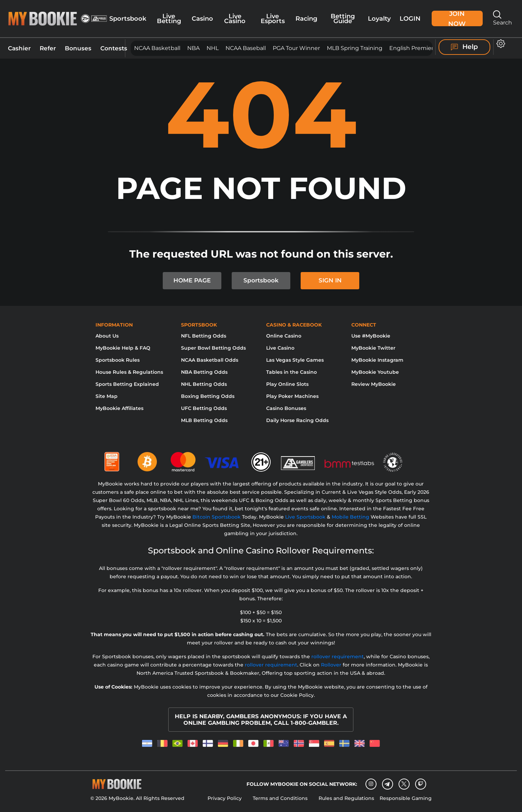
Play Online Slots (287, 384)
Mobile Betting (350, 517)
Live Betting (169, 18)
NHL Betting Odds (204, 384)
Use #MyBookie (371, 336)
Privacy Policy (225, 798)
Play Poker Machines (292, 396)
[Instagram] (371, 784)
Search (503, 18)
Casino (202, 18)
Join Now (457, 18)
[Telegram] (387, 784)
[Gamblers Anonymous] (298, 459)
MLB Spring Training (355, 48)
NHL (213, 48)
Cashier (19, 48)
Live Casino (235, 18)
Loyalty (379, 18)
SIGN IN (330, 280)
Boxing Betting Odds (208, 396)
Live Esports (273, 18)
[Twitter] (404, 784)
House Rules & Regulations (129, 372)
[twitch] (421, 784)
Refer (48, 48)
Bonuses (78, 48)
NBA (193, 48)
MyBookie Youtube (375, 372)
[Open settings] (499, 44)
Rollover (331, 665)
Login (410, 18)
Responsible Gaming (406, 798)
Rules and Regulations (346, 798)
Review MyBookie (374, 384)
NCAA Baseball (246, 48)
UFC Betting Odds (204, 408)
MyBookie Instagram (377, 360)
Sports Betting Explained (127, 384)
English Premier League (422, 48)
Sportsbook (128, 18)
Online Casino (284, 336)
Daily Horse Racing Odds (297, 420)
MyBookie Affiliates (119, 408)
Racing (306, 18)
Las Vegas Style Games (295, 360)
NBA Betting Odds (204, 372)
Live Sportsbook (305, 517)
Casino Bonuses (286, 408)
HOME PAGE (192, 280)
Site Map (107, 396)
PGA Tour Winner (296, 48)
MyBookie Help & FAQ (123, 348)
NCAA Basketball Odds (210, 360)
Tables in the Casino (292, 372)
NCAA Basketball (157, 48)
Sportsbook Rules (118, 360)
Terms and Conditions (280, 798)
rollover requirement (338, 656)
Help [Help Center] (464, 47)
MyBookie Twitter (373, 348)
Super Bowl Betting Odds (213, 348)
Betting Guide (343, 18)
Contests (114, 48)
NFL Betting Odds (204, 336)
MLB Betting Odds (204, 420)
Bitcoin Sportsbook (217, 517)
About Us (107, 336)
